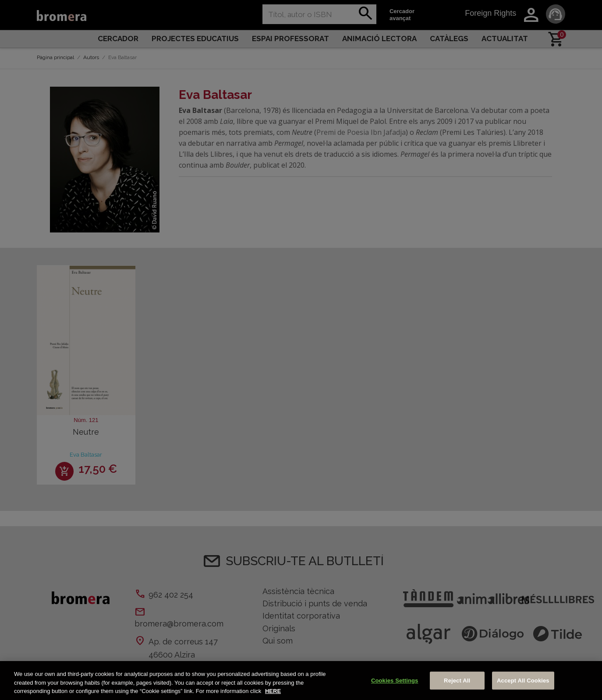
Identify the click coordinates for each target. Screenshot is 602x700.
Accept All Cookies (523, 681)
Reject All (457, 681)
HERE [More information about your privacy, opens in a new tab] (273, 691)
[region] (301, 681)
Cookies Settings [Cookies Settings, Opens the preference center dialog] (395, 681)
